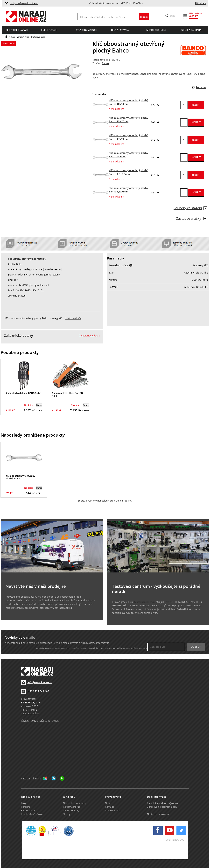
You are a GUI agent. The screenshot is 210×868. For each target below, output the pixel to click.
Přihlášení (200, 3)
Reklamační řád (72, 807)
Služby (67, 814)
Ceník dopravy (71, 810)
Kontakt (109, 807)
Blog (24, 803)
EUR (172, 16)
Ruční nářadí (17, 37)
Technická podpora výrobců (162, 803)
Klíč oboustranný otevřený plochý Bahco (20, 477)
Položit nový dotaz (89, 335)
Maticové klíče (38, 37)
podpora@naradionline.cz (24, 3)
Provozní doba (113, 810)
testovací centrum (145, 602)
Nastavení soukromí (158, 814)
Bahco (105, 63)
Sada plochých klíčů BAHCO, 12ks (68, 394)
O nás (108, 803)
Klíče (27, 37)
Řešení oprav (28, 810)
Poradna (26, 807)
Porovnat (201, 87)
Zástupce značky (192, 218)
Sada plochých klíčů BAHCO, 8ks (23, 393)
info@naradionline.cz (40, 682)
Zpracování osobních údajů (162, 807)
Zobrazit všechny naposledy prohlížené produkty (105, 501)
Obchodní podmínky (75, 803)
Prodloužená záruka (32, 814)
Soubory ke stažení (190, 208)
